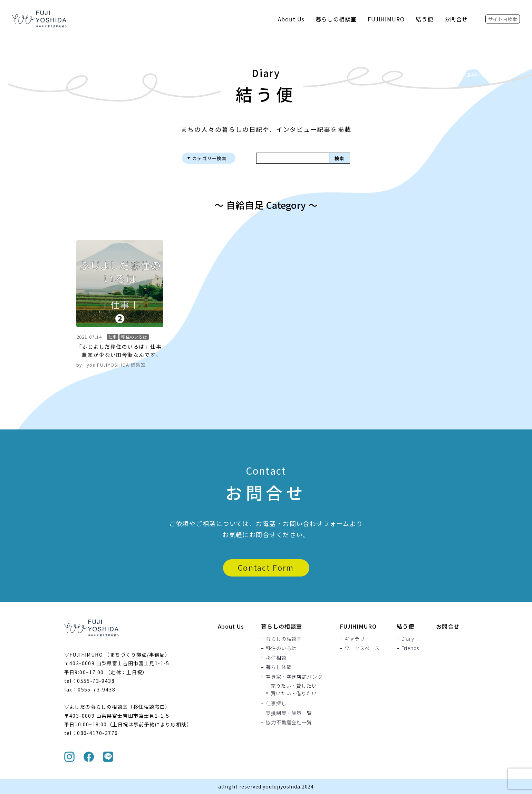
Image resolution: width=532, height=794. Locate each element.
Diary (408, 639)
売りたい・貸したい (294, 686)
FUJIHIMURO (386, 19)
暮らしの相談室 (336, 19)
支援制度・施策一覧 (289, 713)
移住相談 (276, 658)
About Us (291, 19)
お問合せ (456, 19)
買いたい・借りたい (294, 693)
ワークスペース (362, 648)
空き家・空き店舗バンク (294, 677)
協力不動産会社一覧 (289, 723)
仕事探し (276, 704)
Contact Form (266, 568)
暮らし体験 (279, 667)
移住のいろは (281, 648)
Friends (410, 648)
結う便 (424, 19)
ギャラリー (357, 639)
